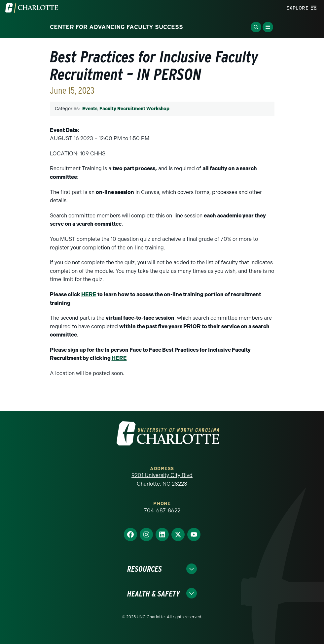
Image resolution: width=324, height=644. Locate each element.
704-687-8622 (162, 511)
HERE (89, 294)
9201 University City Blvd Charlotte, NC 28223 (162, 480)
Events (90, 109)
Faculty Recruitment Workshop (134, 109)
